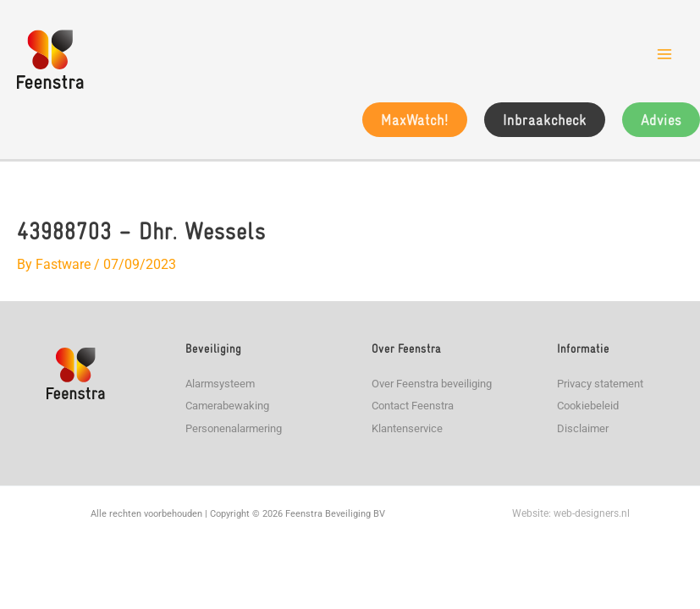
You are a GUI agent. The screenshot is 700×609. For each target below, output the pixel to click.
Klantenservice (407, 428)
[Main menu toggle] (664, 54)
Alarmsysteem (220, 384)
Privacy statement (600, 384)
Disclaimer (583, 428)
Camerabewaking (227, 406)
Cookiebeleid (588, 406)
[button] (415, 120)
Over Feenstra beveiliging (432, 384)
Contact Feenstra (413, 406)
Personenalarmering (234, 428)
